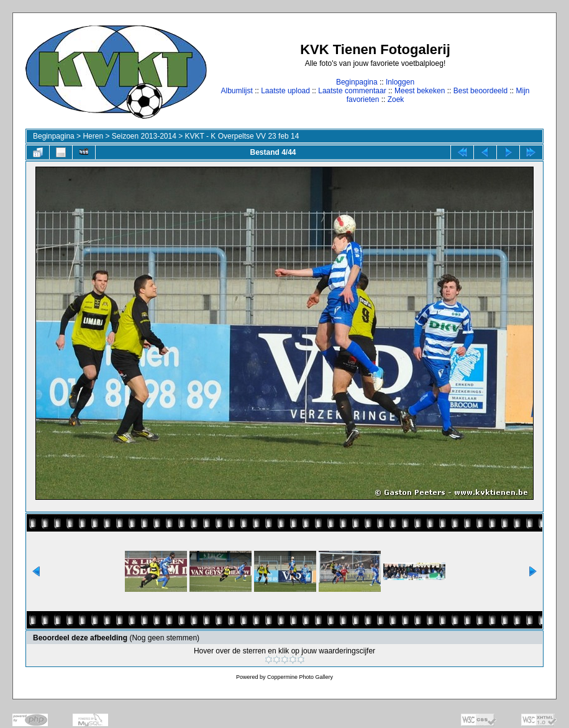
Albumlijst (236, 91)
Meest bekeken (420, 91)
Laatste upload (285, 91)
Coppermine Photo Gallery (300, 677)
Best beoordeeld (480, 91)
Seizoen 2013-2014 (144, 136)
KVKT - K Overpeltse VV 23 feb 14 (242, 136)
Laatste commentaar (352, 91)
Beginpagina (357, 82)
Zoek (396, 99)
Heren (93, 136)
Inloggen (400, 82)
